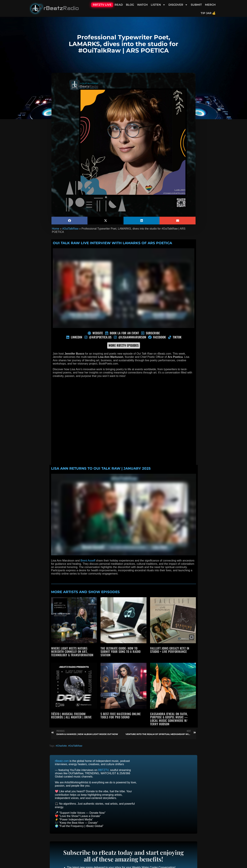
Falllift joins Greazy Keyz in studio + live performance (170, 650)
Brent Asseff (88, 561)
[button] (69, 221)
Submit (196, 5)
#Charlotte (61, 746)
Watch (142, 5)
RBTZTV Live (102, 5)
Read (119, 5)
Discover (178, 5)
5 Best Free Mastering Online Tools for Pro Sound (121, 716)
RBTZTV (103, 770)
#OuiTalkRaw (70, 229)
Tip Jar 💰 (208, 13)
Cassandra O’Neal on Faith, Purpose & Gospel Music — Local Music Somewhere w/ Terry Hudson (169, 719)
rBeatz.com (62, 761)
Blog (130, 5)
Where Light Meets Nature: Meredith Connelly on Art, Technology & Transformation (72, 652)
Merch (210, 5)
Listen (158, 5)
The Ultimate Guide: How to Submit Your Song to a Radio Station (120, 652)
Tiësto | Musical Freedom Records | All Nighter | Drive (71, 716)
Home (56, 229)
